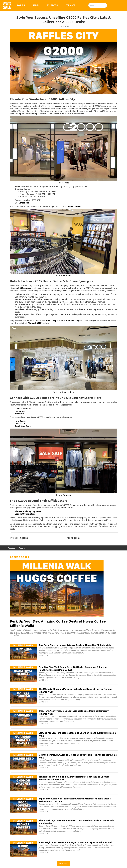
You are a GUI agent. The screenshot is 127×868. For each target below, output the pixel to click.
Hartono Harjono (67, 392)
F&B (36, 5)
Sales (21, 5)
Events (52, 5)
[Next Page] (63, 864)
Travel (71, 5)
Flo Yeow (67, 276)
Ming (67, 183)
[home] (7, 5)
